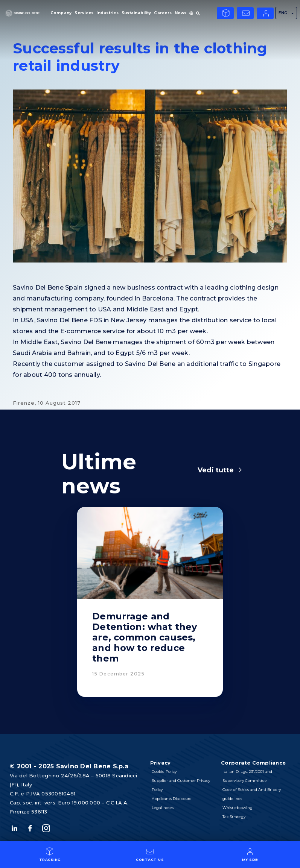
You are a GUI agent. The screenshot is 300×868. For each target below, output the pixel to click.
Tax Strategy (234, 817)
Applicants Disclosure (172, 799)
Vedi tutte (216, 470)
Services (84, 13)
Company (61, 13)
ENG (286, 13)
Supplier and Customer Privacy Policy (181, 785)
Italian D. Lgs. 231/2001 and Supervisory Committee (247, 776)
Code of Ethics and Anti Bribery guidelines (252, 794)
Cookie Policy (164, 772)
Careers (163, 13)
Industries (107, 13)
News (180, 13)
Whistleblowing (238, 808)
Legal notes (163, 808)
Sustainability (136, 13)
